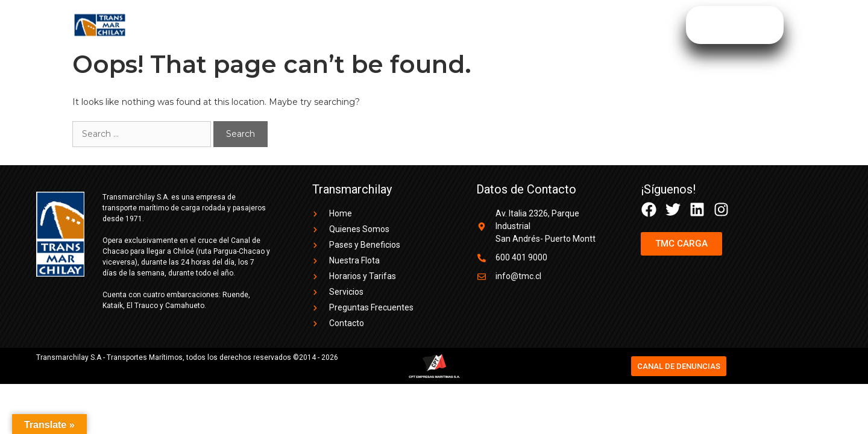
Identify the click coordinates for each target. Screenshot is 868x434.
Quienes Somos (208, 25)
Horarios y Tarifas (403, 25)
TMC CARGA (606, 25)
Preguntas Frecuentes (511, 25)
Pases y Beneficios (303, 25)
